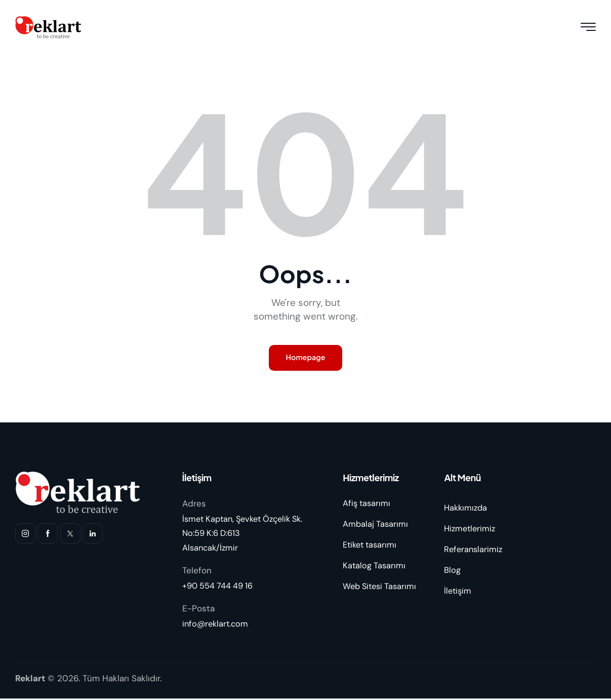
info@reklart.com (217, 625)
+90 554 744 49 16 (219, 587)
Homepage (306, 358)
